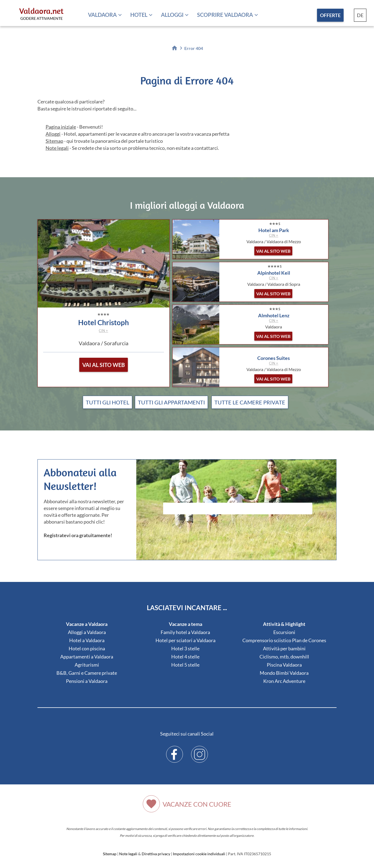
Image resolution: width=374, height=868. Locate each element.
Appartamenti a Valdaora (87, 657)
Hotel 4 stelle (185, 657)
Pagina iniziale (61, 127)
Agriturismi (87, 665)
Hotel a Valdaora (87, 640)
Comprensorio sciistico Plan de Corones (284, 640)
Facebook (175, 750)
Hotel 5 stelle (185, 665)
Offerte (330, 15)
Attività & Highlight (284, 624)
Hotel (139, 15)
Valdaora (102, 15)
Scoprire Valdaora (225, 15)
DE (360, 15)
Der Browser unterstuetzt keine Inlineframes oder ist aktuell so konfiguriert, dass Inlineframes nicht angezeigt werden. (238, 523)
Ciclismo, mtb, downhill (284, 657)
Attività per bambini (284, 648)
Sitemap (54, 141)
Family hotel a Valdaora (185, 632)
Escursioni (284, 632)
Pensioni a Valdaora (87, 681)
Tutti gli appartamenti (171, 402)
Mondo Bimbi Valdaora (284, 673)
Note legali (57, 148)
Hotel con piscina (87, 648)
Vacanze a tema (186, 624)
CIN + (103, 331)
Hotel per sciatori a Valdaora (186, 640)
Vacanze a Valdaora (87, 624)
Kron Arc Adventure (284, 681)
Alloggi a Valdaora (87, 632)
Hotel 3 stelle (185, 648)
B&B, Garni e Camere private (87, 673)
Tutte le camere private (250, 402)
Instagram (200, 750)
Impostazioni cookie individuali (199, 854)
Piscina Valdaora (284, 665)
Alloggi (172, 15)
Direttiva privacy (156, 854)
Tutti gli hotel (107, 402)
